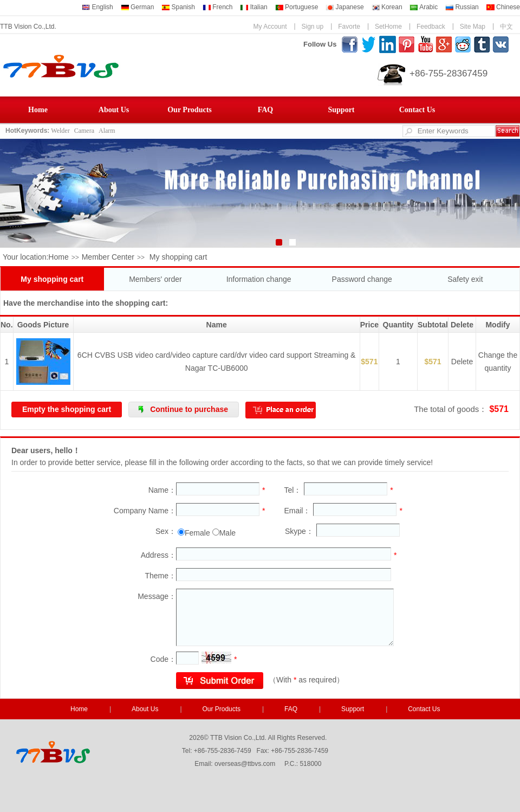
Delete (462, 362)
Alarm (107, 131)
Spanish (178, 7)
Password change (362, 279)
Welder (60, 131)
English (97, 7)
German (138, 7)
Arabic (424, 7)
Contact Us (417, 110)
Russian (462, 7)
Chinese (503, 7)
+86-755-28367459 (448, 73)
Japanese (344, 7)
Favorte (349, 27)
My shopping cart (52, 279)
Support (341, 110)
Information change (259, 279)
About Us (114, 110)
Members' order (155, 279)
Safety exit (465, 279)
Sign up (313, 27)
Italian (253, 7)
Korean (387, 7)
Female (197, 533)
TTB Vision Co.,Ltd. (28, 27)
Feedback (431, 27)
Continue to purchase (189, 409)
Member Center (108, 257)
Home (38, 110)
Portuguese (297, 7)
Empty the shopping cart (67, 409)
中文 (506, 27)
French (218, 7)
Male (227, 533)
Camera (84, 131)
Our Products (190, 110)
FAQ (266, 110)
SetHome (388, 27)
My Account (270, 27)
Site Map (473, 27)
